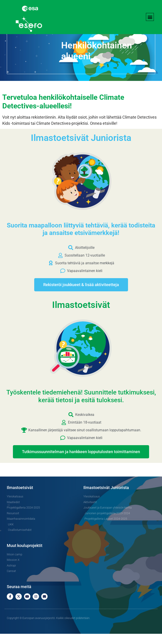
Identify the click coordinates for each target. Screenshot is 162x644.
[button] (150, 17)
